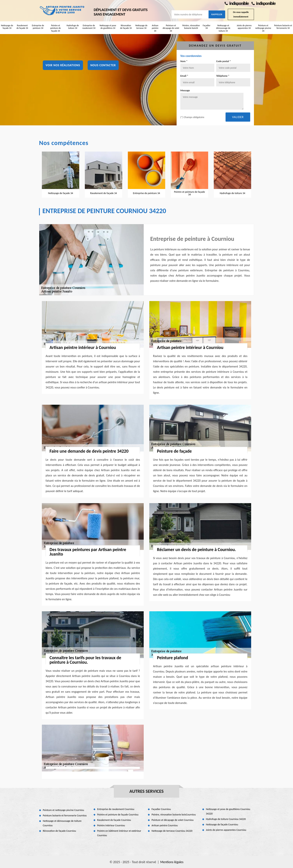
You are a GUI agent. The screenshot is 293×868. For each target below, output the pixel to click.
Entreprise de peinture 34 (38, 27)
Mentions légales (172, 862)
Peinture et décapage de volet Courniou (173, 820)
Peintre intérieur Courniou (111, 825)
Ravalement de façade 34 (22, 27)
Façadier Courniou (161, 809)
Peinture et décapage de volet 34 (171, 28)
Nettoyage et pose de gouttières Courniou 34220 (228, 811)
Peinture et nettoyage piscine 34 (263, 28)
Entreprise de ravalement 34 (89, 27)
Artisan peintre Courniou (165, 825)
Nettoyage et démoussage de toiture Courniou (62, 823)
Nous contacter (103, 65)
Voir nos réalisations (63, 65)
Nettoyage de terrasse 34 (141, 27)
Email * (184, 76)
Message (185, 90)
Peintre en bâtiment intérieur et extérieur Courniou (119, 833)
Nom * (184, 61)
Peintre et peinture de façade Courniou (118, 815)
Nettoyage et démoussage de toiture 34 (223, 28)
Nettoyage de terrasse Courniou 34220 (172, 831)
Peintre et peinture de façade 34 (56, 28)
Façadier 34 (207, 27)
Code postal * (223, 61)
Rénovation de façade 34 (126, 27)
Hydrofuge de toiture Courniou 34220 (226, 819)
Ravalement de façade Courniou (114, 820)
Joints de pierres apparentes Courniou (226, 830)
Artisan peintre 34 (155, 28)
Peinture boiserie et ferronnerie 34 (283, 27)
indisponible (237, 3)
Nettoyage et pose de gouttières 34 (108, 27)
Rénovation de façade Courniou (59, 831)
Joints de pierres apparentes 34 (244, 27)
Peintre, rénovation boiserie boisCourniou (174, 815)
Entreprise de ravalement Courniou (116, 809)
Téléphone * (223, 76)
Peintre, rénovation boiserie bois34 (191, 27)
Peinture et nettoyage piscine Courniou (63, 810)
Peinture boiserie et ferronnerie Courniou (65, 816)
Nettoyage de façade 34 (7, 27)
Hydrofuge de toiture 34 (73, 27)
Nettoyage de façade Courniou (222, 824)
